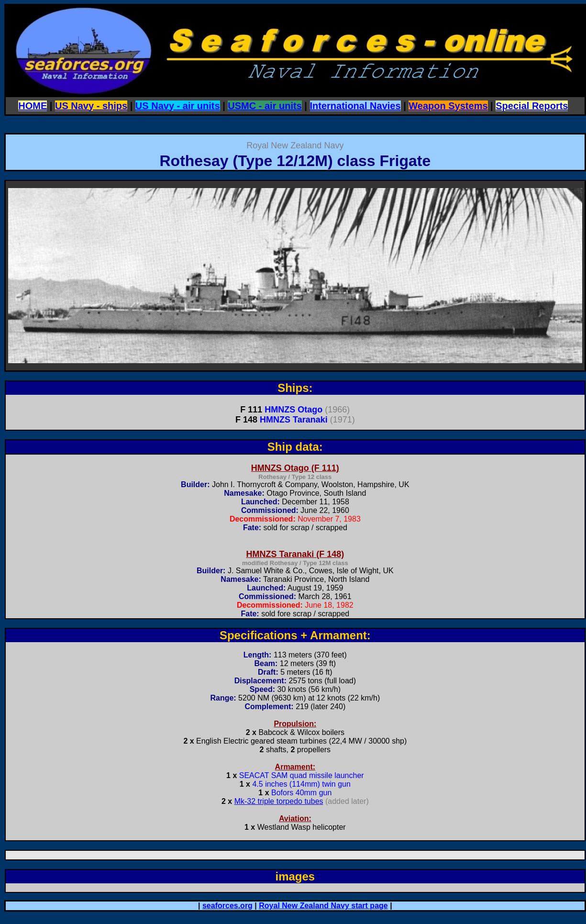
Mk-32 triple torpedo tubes (279, 801)
